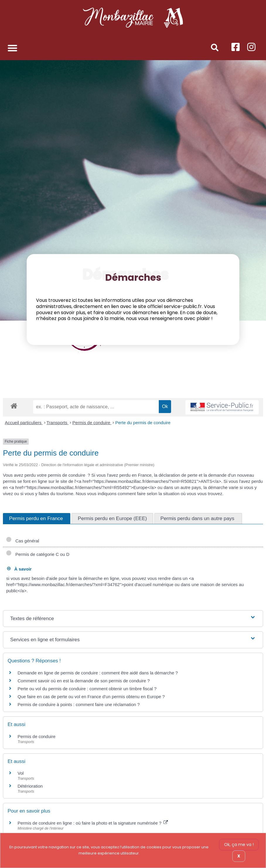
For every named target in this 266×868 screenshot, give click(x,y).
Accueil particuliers (24, 423)
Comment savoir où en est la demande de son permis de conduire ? (84, 681)
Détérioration (30, 786)
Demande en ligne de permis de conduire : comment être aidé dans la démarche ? (98, 673)
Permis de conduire (92, 423)
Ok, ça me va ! (239, 845)
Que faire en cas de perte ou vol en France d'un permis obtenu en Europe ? (91, 697)
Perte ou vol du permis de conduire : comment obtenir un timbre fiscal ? (87, 689)
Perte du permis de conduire (143, 423)
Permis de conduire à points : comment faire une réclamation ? (79, 704)
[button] (12, 48)
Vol (21, 773)
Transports (58, 423)
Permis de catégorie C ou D (38, 554)
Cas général (22, 541)
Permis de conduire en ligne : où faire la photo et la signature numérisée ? (93, 823)
